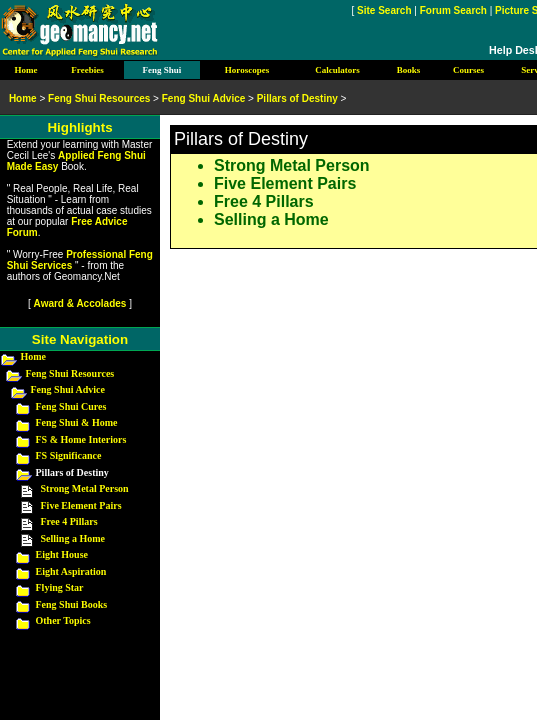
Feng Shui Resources (70, 373)
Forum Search (453, 10)
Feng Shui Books (72, 604)
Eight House (62, 554)
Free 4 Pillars (264, 201)
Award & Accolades (80, 303)
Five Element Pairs (285, 183)
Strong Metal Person (292, 165)
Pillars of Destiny (297, 98)
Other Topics (63, 620)
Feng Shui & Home (77, 422)
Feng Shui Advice (68, 389)
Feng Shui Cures (71, 406)
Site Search (384, 10)
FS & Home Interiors (81, 439)
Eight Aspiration (71, 571)
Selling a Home (271, 219)
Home (34, 356)
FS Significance (69, 455)
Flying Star (60, 587)
